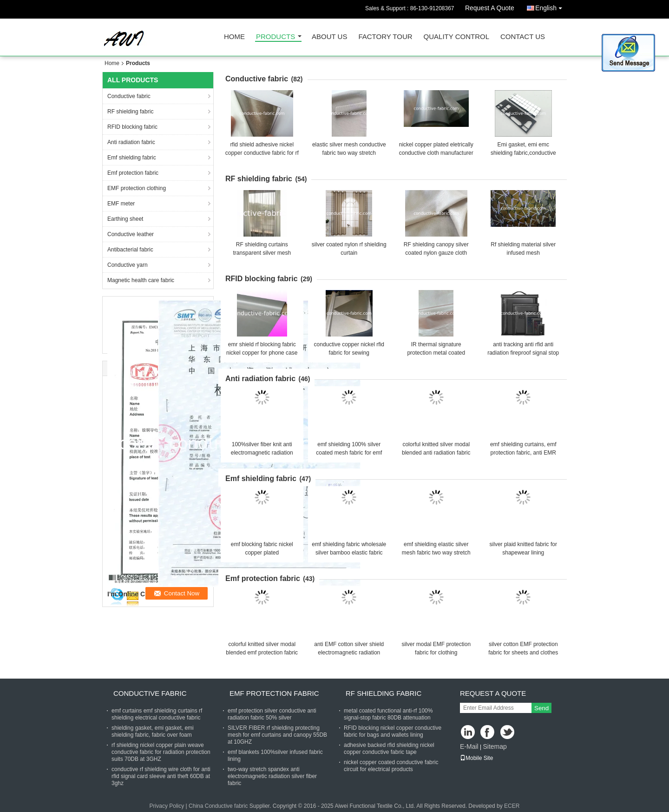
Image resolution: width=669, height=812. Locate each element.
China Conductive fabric (218, 806)
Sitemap (495, 746)
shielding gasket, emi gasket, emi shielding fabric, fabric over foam (153, 731)
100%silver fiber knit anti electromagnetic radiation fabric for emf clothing (262, 453)
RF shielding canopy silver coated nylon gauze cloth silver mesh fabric (436, 253)
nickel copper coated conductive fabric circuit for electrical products (391, 766)
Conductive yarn (128, 265)
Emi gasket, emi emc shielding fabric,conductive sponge (523, 153)
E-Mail (469, 746)
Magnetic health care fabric (141, 280)
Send (541, 708)
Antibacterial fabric (130, 250)
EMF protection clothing (137, 188)
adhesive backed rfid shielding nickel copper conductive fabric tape (389, 749)
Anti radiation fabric (131, 142)
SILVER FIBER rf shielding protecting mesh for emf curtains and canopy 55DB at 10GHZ (277, 735)
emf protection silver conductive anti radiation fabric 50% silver (272, 714)
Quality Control (456, 37)
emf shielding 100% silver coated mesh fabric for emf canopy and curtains (349, 453)
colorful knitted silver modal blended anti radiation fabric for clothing (436, 453)
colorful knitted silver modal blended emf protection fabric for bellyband (262, 653)
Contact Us (523, 37)
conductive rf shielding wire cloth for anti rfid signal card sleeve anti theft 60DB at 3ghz (161, 776)
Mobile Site (476, 758)
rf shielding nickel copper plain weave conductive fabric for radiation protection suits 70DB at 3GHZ (161, 752)
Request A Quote (490, 8)
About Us (329, 37)
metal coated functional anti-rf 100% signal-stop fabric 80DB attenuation (388, 714)
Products (275, 37)
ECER (512, 806)
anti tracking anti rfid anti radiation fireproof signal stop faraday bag (523, 353)
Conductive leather (131, 234)
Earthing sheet (125, 219)
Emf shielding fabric (132, 158)
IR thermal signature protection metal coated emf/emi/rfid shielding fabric (436, 353)
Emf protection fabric (133, 173)
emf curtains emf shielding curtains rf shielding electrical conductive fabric (157, 714)
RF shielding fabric (130, 112)
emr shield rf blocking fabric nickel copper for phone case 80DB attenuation (262, 353)
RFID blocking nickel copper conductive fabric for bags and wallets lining (393, 731)
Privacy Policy (167, 806)
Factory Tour (385, 37)
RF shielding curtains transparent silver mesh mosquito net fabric (262, 253)
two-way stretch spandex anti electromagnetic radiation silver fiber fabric (272, 776)
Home (234, 37)
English (551, 6)
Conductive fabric (129, 96)
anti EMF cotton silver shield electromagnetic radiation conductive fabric (349, 653)
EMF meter (121, 204)
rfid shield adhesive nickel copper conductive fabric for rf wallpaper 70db (262, 153)
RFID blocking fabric (132, 127)
